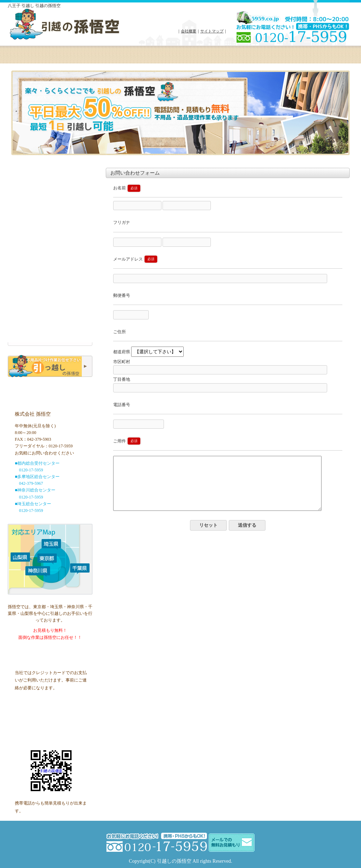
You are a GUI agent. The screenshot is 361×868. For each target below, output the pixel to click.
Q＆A (50, 324)
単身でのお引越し (50, 276)
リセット (208, 536)
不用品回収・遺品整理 (50, 300)
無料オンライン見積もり (50, 211)
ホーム (31, 59)
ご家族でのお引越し (50, 288)
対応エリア (128, 59)
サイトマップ (212, 31)
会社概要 (189, 31)
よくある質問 (227, 59)
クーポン (327, 59)
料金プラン (78, 59)
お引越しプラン (50, 264)
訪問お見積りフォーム (50, 312)
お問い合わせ (276, 59)
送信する (247, 536)
